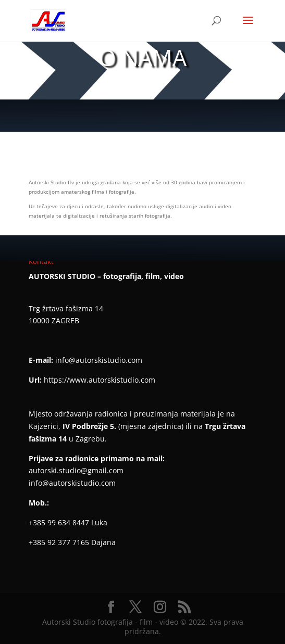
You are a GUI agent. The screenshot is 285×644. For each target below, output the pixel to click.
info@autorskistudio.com (99, 360)
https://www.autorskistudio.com (100, 380)
